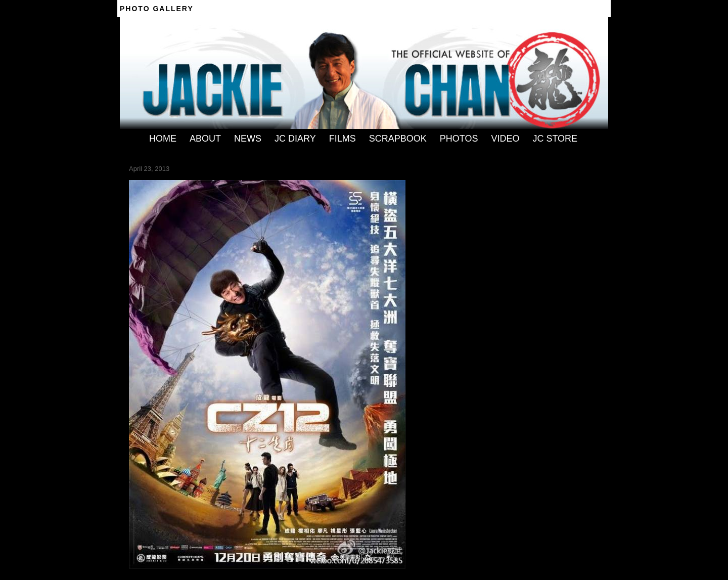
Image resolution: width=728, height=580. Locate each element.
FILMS (343, 139)
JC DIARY (295, 139)
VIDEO (505, 139)
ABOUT (205, 139)
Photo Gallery (157, 9)
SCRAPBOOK (398, 139)
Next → (176, 176)
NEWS (248, 139)
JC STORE (555, 139)
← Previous (146, 176)
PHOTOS (459, 139)
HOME (163, 139)
